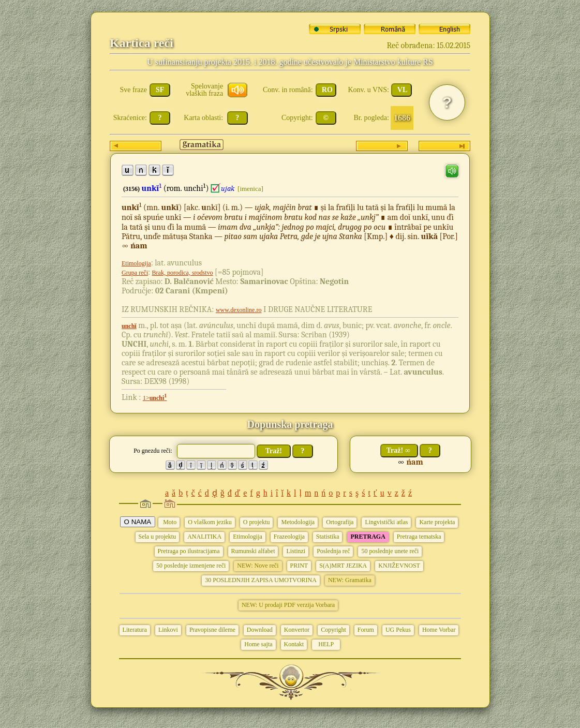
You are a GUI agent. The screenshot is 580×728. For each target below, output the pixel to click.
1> (155, 398)
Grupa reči (135, 273)
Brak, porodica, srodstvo (183, 273)
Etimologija (136, 263)
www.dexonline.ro (239, 310)
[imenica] (250, 189)
